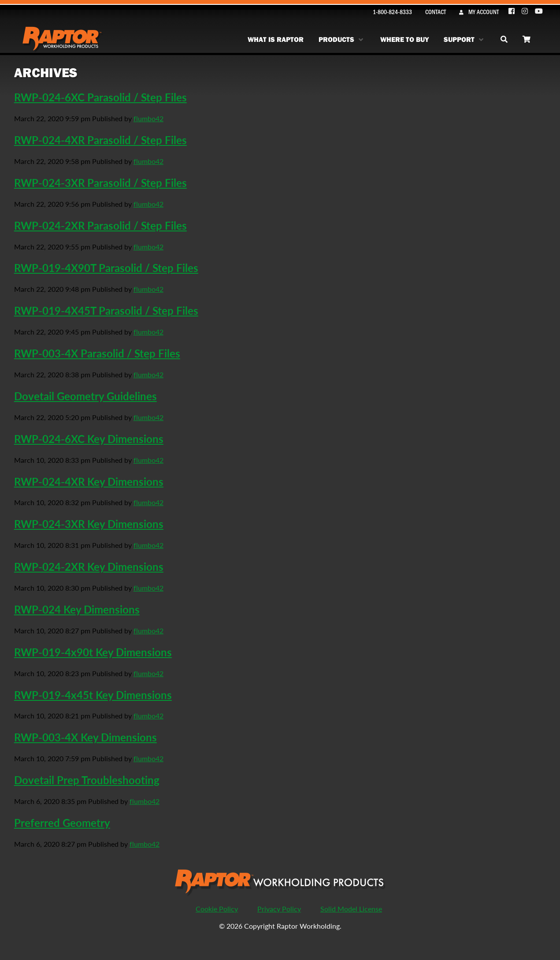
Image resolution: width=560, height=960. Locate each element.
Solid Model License (351, 909)
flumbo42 (148, 118)
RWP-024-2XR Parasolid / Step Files (100, 225)
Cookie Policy (217, 909)
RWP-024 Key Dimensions (77, 609)
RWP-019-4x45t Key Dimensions (93, 695)
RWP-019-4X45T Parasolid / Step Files (106, 310)
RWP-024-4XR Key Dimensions (89, 481)
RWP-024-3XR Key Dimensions (89, 524)
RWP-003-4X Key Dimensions (85, 737)
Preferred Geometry (62, 822)
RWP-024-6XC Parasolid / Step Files (100, 97)
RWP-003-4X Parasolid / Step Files (97, 353)
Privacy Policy (279, 909)
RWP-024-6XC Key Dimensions (89, 439)
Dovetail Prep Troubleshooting (87, 780)
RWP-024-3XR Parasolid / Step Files (100, 182)
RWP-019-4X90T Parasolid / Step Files (106, 268)
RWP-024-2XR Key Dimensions (89, 566)
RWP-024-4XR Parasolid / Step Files (100, 140)
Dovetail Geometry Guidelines (85, 396)
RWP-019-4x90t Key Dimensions (93, 652)
